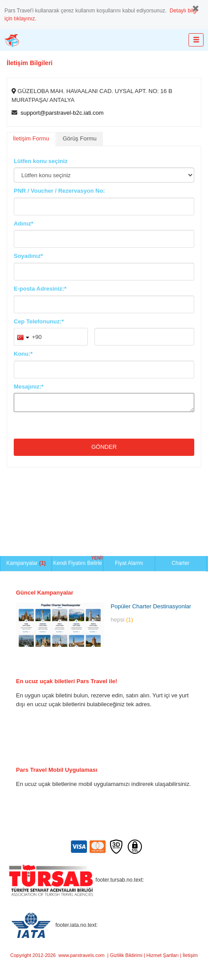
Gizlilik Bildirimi (126, 955)
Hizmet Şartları (163, 955)
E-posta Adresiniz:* (40, 289)
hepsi (122, 620)
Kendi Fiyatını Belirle (78, 561)
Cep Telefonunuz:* (39, 321)
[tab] (31, 139)
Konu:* (23, 354)
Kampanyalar (26, 563)
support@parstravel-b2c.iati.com (62, 113)
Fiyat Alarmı (129, 563)
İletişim (190, 955)
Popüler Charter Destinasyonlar (151, 606)
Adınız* (24, 224)
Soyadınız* (28, 256)
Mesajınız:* (29, 387)
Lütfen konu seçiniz (41, 161)
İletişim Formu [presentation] (31, 138)
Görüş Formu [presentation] (80, 138)
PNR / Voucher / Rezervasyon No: (59, 191)
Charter (181, 563)
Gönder (104, 447)
